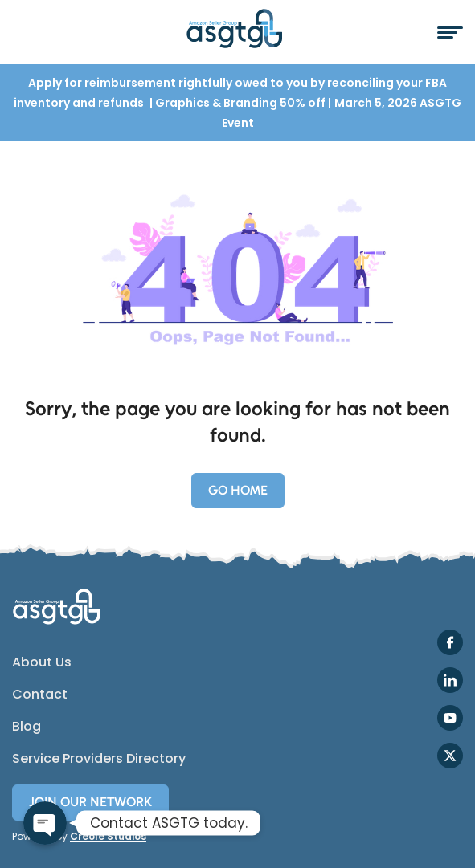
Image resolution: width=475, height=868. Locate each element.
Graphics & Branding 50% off (242, 103)
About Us (42, 662)
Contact (40, 695)
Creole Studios (108, 836)
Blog (27, 727)
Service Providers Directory (99, 759)
